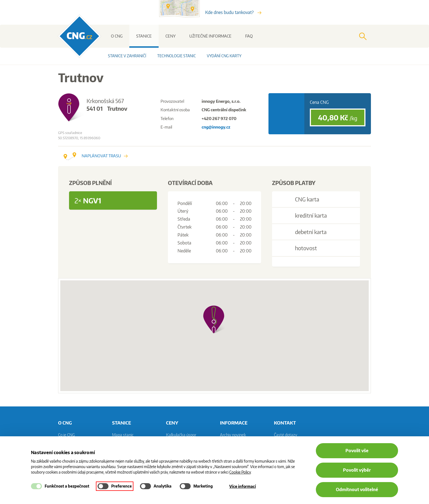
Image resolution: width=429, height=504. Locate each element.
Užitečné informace (210, 36)
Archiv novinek (233, 435)
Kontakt (285, 423)
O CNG (117, 36)
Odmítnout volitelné (357, 489)
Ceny (171, 36)
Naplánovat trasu (96, 156)
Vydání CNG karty (224, 56)
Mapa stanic (123, 435)
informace (234, 423)
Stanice (144, 36)
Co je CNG (66, 435)
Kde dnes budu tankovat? (233, 12)
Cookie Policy (240, 472)
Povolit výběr (357, 470)
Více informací (243, 486)
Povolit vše (357, 451)
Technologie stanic (177, 56)
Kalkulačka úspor (181, 435)
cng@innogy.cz (216, 127)
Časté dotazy (286, 435)
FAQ (249, 36)
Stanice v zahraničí (127, 56)
